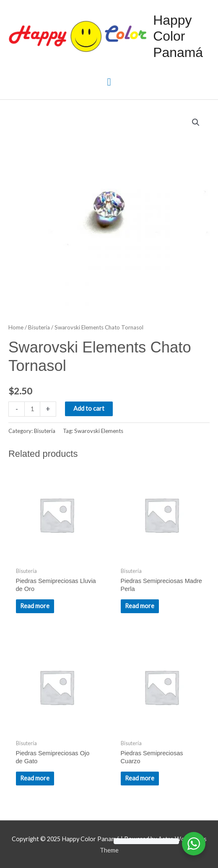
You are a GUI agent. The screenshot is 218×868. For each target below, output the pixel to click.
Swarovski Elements (99, 431)
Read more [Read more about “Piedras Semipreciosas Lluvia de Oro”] (35, 606)
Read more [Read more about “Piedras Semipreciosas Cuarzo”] (140, 778)
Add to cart (89, 408)
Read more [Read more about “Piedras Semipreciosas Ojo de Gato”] (35, 778)
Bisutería (39, 327)
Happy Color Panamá (178, 36)
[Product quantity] (32, 409)
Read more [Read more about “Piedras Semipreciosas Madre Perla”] (140, 606)
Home (16, 327)
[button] (196, 122)
